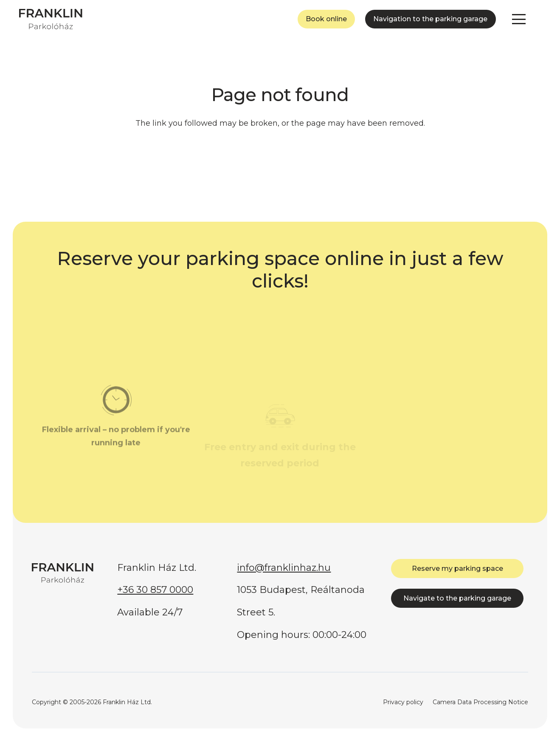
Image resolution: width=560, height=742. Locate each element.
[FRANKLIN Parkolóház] (51, 19)
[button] (519, 19)
